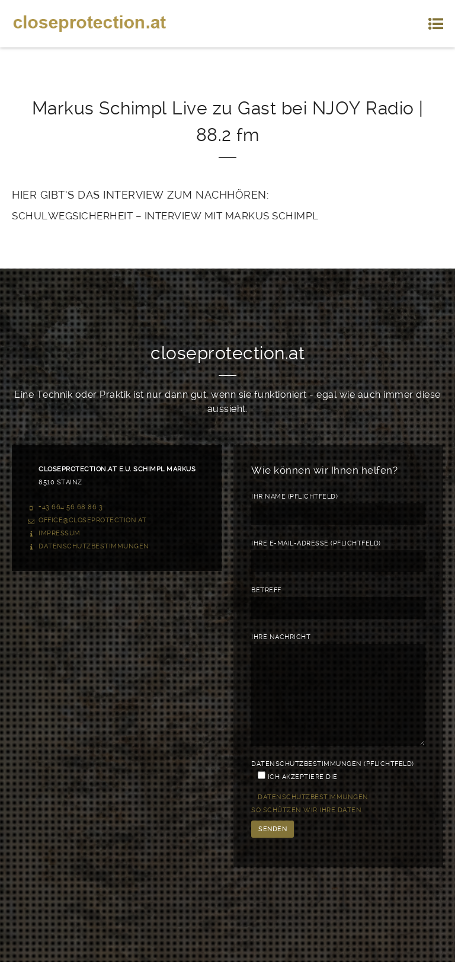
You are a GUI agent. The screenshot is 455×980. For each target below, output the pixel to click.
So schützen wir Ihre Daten (306, 828)
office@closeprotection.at (93, 520)
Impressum (60, 533)
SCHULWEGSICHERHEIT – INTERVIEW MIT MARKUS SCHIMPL (165, 216)
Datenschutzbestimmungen (94, 546)
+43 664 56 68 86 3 (71, 507)
